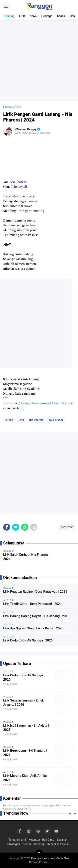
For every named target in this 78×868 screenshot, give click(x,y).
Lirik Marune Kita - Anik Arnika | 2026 (26, 778)
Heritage (47, 16)
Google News (30, 403)
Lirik (22, 16)
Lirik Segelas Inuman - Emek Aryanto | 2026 (24, 703)
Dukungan (14, 844)
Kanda (61, 16)
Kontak (27, 844)
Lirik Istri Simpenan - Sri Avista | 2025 (26, 728)
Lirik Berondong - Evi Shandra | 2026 (25, 753)
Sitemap (39, 844)
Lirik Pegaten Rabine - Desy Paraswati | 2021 (35, 592)
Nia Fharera (36, 420)
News (33, 16)
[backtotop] (39, 854)
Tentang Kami (17, 840)
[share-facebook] (7, 527)
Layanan (62, 840)
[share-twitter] (16, 527)
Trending (9, 16)
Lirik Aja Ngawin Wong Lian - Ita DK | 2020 (33, 628)
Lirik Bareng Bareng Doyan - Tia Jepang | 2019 (36, 616)
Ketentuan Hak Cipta (42, 840)
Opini (73, 16)
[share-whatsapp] (25, 527)
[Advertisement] (39, 60)
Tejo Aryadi (56, 420)
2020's (9, 420)
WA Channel (55, 403)
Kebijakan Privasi (58, 844)
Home (7, 107)
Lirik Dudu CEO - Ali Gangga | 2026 (28, 640)
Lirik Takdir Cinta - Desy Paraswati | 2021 (32, 604)
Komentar (67, 527)
